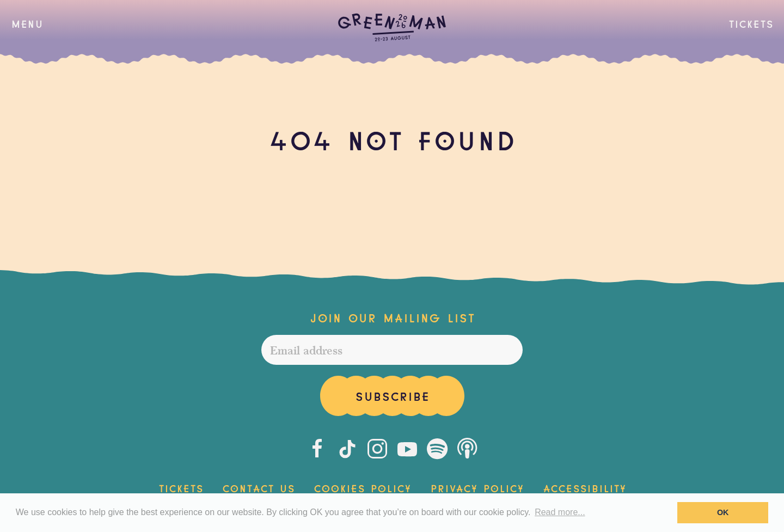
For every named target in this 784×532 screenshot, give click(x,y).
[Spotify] (437, 449)
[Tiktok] (347, 449)
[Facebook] (317, 449)
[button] (27, 23)
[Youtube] (407, 449)
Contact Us (258, 487)
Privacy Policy (477, 487)
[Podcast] (467, 449)
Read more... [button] (560, 512)
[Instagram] (377, 449)
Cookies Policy (362, 487)
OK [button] (723, 512)
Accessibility (584, 487)
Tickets (751, 23)
